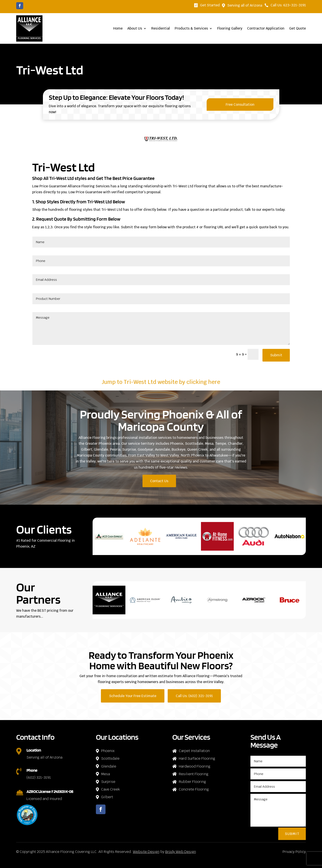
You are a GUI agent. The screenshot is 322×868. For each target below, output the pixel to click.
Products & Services (191, 28)
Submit (276, 355)
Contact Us (159, 481)
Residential (161, 28)
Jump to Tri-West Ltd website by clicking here (161, 382)
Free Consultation (240, 105)
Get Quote (297, 28)
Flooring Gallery (230, 28)
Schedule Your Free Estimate (133, 696)
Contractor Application (266, 28)
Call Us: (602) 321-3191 (194, 696)
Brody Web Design (181, 852)
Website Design (146, 852)
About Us (135, 28)
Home (118, 28)
